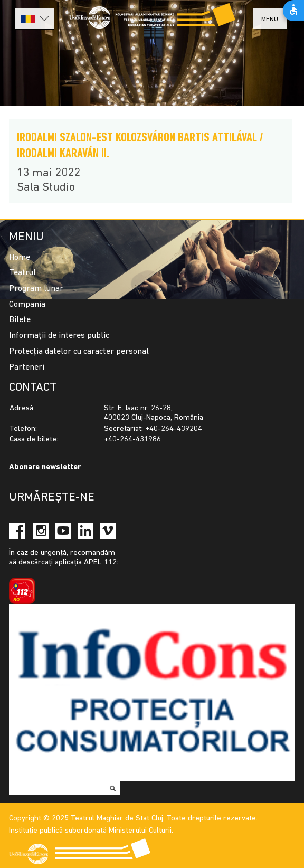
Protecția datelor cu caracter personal (79, 352)
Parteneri (27, 367)
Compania (27, 305)
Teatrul (22, 273)
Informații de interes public (59, 336)
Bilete (20, 320)
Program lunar (36, 289)
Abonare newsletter (45, 468)
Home (20, 258)
